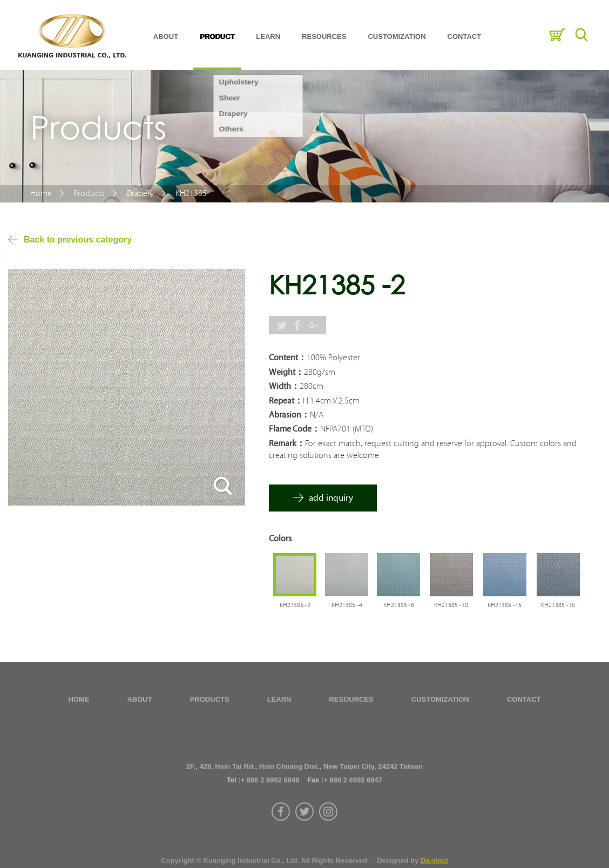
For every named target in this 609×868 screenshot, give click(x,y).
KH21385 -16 (558, 605)
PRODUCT (217, 36)
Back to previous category (78, 240)
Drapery (140, 193)
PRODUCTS (210, 702)
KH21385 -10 (451, 605)
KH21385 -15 (505, 605)
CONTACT (465, 36)
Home (41, 193)
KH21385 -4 (347, 605)
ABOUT (166, 36)
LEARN (268, 36)
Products (89, 193)
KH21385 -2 (295, 605)
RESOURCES (324, 36)
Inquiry (557, 35)
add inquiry (331, 498)
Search (581, 35)
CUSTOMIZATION (397, 36)
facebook (281, 833)
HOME (79, 702)
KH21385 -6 (399, 605)
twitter (304, 833)
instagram (328, 833)
